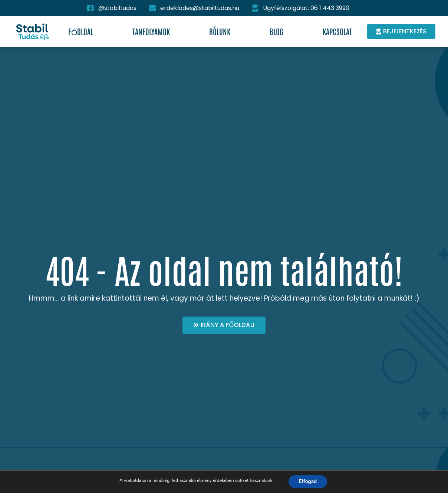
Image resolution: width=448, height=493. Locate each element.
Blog (276, 31)
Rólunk (220, 31)
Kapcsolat (337, 31)
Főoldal (81, 31)
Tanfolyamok (151, 31)
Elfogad (308, 481)
